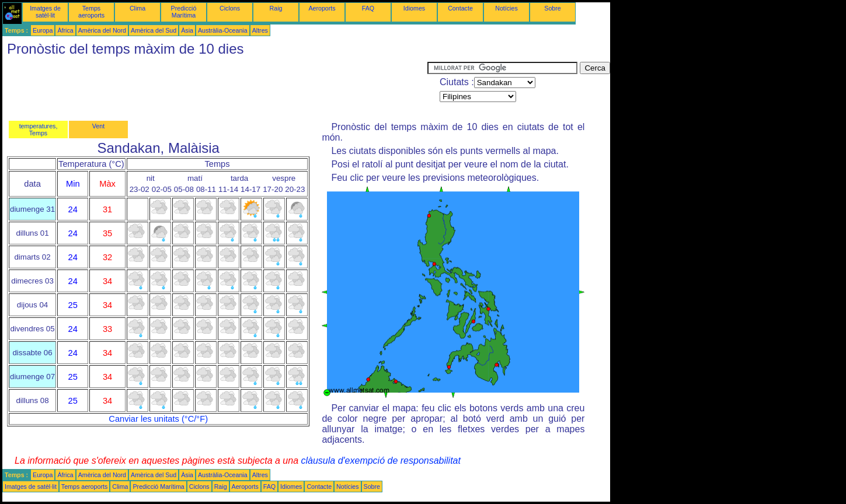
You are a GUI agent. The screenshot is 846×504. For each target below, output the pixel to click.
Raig (276, 8)
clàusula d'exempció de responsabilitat (380, 461)
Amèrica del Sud (154, 30)
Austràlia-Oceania (223, 30)
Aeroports (322, 8)
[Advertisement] (215, 88)
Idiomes (414, 8)
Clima (137, 8)
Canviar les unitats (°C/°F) (158, 419)
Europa (43, 30)
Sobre (552, 8)
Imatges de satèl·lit (45, 12)
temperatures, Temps (39, 129)
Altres (260, 30)
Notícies (506, 8)
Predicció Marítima (184, 12)
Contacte (460, 8)
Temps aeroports (91, 12)
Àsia (187, 30)
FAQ (368, 8)
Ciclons (230, 8)
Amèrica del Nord (102, 30)
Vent (98, 126)
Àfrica (65, 30)
